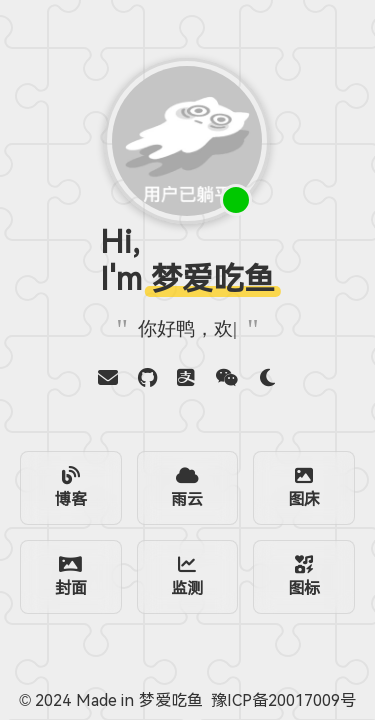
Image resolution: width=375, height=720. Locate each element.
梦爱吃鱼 (171, 700)
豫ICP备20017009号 (283, 700)
